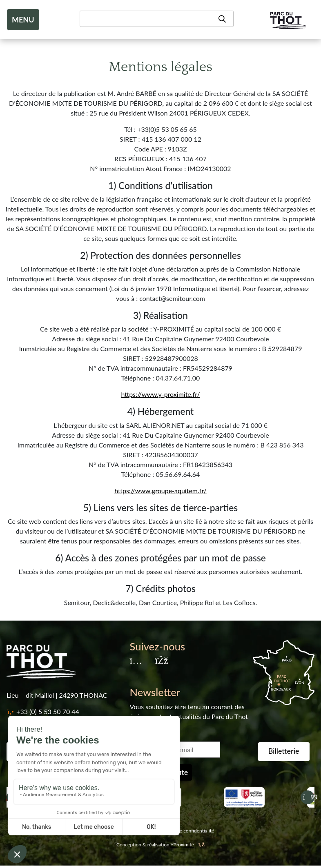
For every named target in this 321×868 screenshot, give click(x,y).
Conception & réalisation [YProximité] (160, 845)
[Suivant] (308, 797)
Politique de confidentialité (185, 831)
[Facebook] (161, 661)
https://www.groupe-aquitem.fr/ (160, 491)
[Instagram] (136, 661)
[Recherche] (157, 19)
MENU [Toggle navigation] (23, 20)
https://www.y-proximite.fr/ (160, 394)
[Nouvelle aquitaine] (244, 797)
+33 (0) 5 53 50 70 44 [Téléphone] (48, 711)
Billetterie (284, 751)
